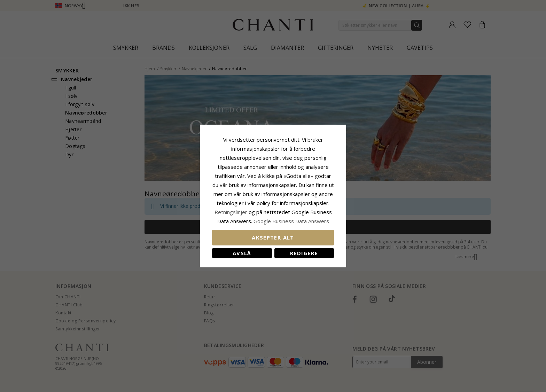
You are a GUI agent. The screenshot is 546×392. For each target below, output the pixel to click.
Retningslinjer (232, 212)
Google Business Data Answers (291, 221)
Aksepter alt (273, 237)
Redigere (304, 253)
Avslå (242, 253)
